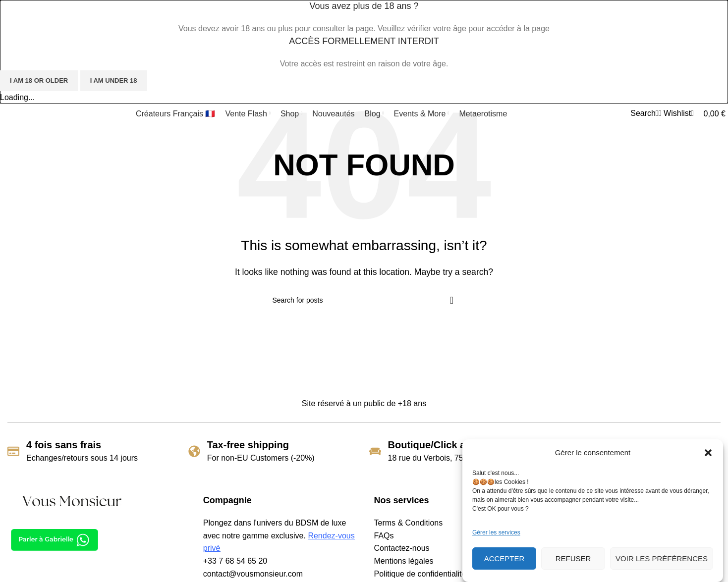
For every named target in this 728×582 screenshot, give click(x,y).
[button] (708, 453)
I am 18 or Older (39, 80)
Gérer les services (496, 532)
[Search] (643, 113)
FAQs (384, 536)
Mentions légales (404, 561)
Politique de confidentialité (420, 574)
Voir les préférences (662, 558)
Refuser (573, 558)
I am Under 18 (114, 80)
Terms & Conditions (409, 523)
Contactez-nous (402, 548)
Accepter (504, 558)
